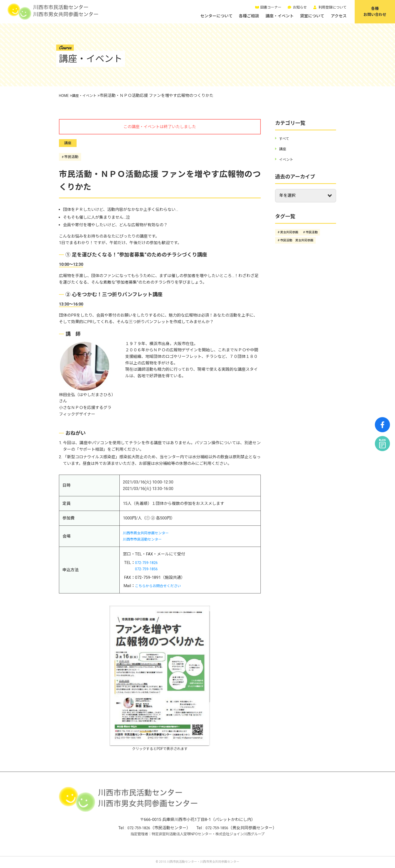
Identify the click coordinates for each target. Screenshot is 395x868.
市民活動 (72, 157)
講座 (68, 143)
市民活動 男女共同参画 (297, 240)
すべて (285, 139)
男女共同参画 (289, 232)
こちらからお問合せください (161, 586)
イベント (287, 159)
